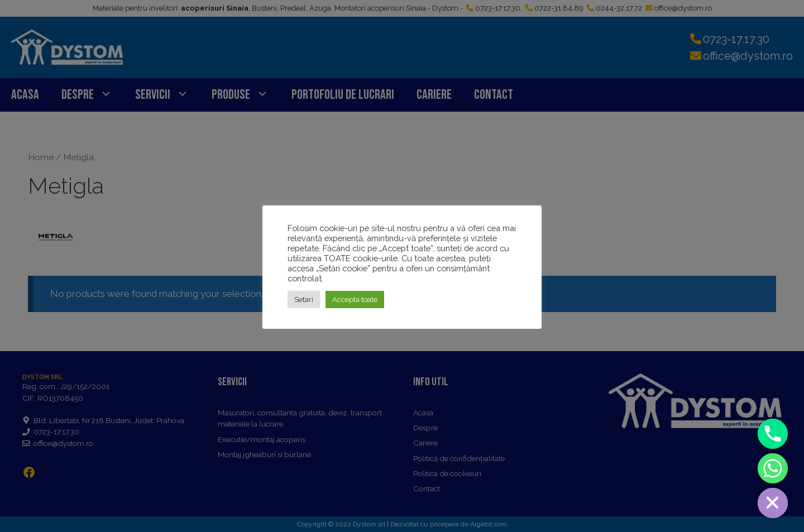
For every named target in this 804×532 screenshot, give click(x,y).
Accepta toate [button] (355, 299)
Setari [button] (304, 299)
